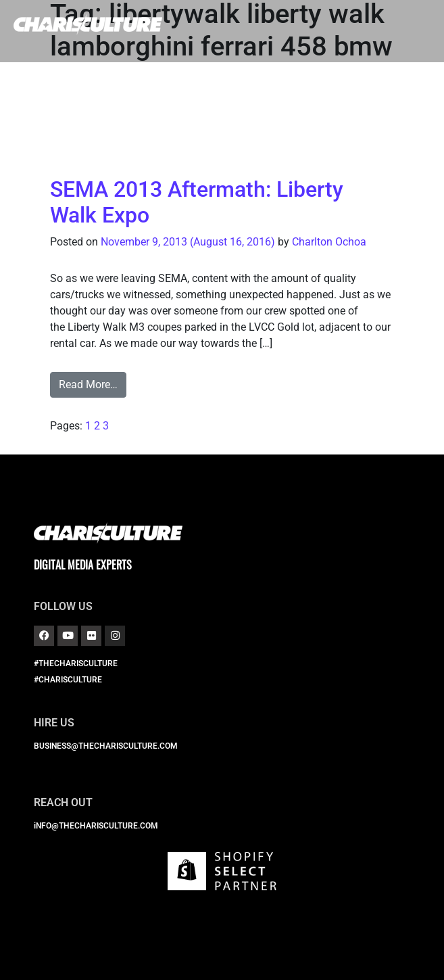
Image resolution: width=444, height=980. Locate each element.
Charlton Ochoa (329, 242)
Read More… (88, 384)
